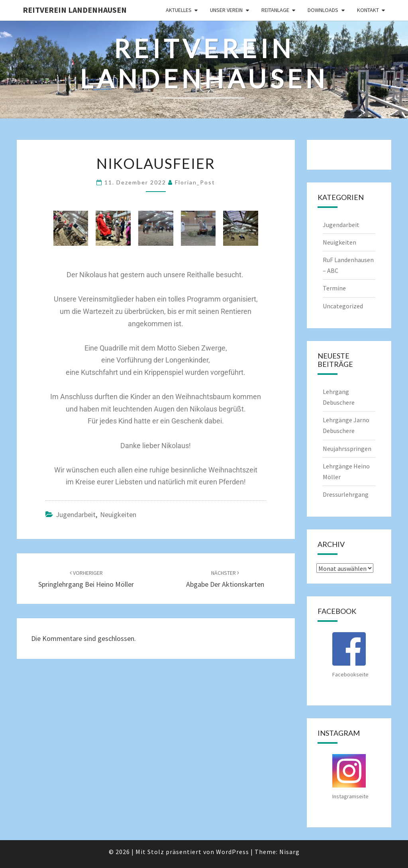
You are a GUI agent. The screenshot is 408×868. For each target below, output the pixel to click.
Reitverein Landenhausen (75, 10)
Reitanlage (275, 10)
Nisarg (289, 852)
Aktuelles (179, 10)
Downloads (323, 10)
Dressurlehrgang (346, 494)
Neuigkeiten (118, 514)
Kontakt (368, 10)
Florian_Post (195, 182)
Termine (334, 288)
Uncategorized (343, 306)
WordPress (232, 852)
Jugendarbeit (76, 514)
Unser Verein (226, 10)
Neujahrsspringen (347, 449)
